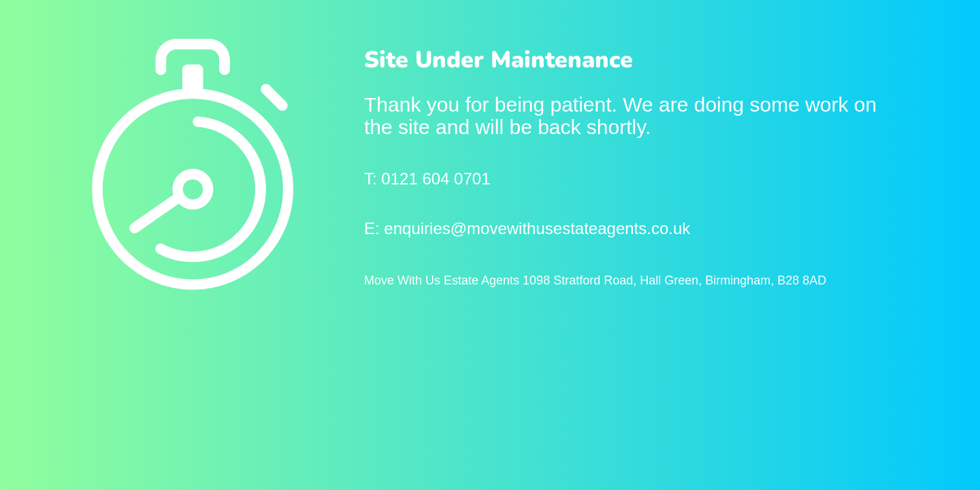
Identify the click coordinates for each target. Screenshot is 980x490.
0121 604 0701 (436, 179)
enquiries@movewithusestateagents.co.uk (537, 228)
